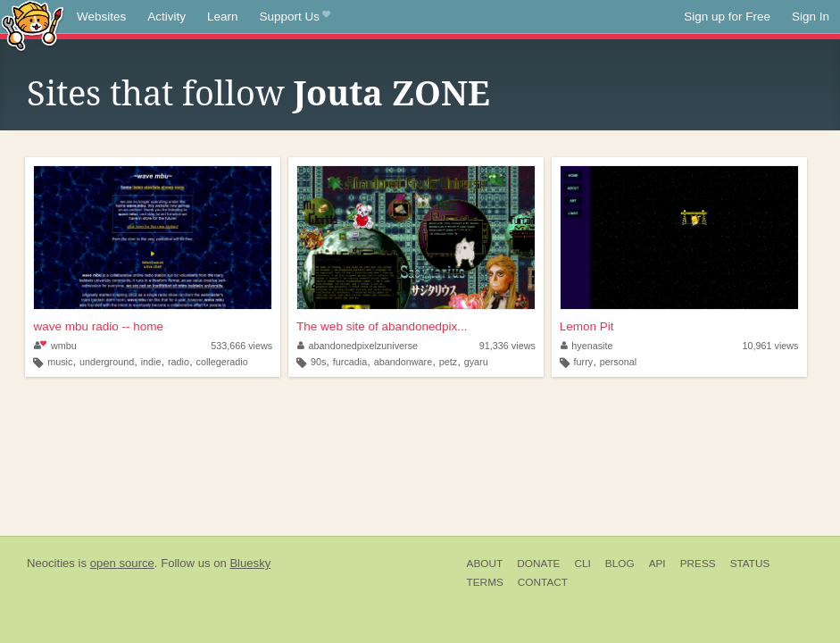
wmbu (55, 346)
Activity (166, 17)
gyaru (476, 362)
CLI (582, 564)
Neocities (51, 563)
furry (584, 362)
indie (151, 362)
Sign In (811, 17)
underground (107, 362)
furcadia (350, 362)
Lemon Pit (587, 326)
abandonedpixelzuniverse (358, 346)
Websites (101, 17)
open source (122, 563)
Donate (538, 564)
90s (318, 362)
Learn (223, 17)
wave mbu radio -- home (98, 326)
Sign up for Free (727, 17)
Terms (485, 582)
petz (448, 362)
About (485, 564)
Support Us (295, 17)
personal (618, 362)
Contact (543, 582)
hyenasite (587, 346)
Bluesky (250, 563)
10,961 (770, 346)
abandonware (403, 362)
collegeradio (222, 362)
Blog (620, 564)
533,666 (241, 346)
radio (179, 362)
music (60, 362)
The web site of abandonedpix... (382, 326)
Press (698, 564)
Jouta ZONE (392, 94)
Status (750, 564)
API (657, 564)
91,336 (507, 346)
